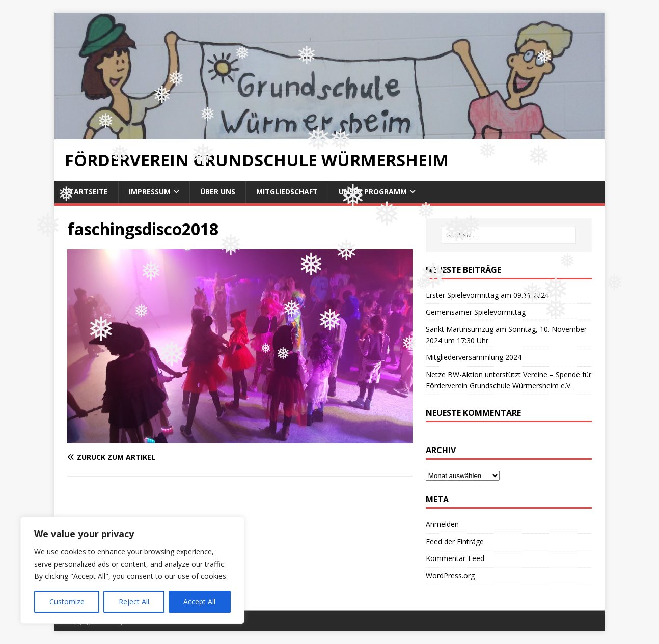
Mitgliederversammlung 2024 (474, 357)
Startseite (86, 192)
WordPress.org (450, 576)
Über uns (218, 192)
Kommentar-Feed (455, 558)
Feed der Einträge (455, 541)
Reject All (134, 601)
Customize (67, 601)
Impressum (150, 192)
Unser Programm (373, 192)
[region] (132, 570)
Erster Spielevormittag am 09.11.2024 (487, 295)
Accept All (199, 601)
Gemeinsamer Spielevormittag (476, 312)
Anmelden (442, 524)
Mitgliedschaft (287, 192)
